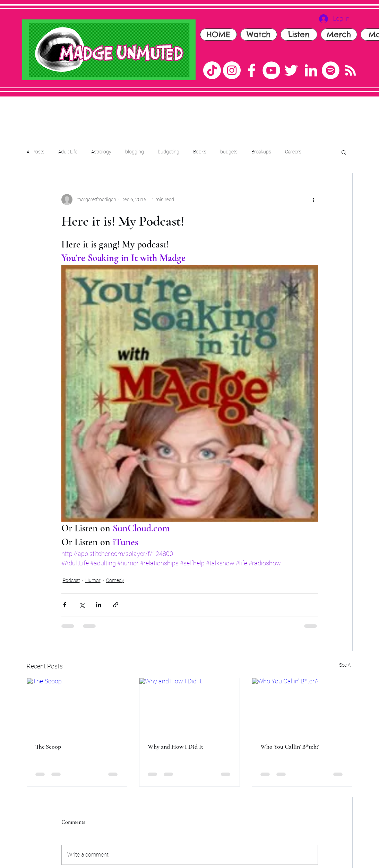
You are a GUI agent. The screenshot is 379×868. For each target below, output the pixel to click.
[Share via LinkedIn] (99, 605)
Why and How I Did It (175, 747)
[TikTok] (212, 70)
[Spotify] (331, 70)
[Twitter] (291, 70)
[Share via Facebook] (65, 605)
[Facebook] (252, 70)
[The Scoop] (77, 706)
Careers (293, 152)
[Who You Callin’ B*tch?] (302, 706)
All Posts (36, 152)
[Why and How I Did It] (189, 706)
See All (346, 665)
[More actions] (314, 200)
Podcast (71, 580)
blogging (135, 152)
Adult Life (68, 152)
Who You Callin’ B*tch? (290, 747)
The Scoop (48, 747)
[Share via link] (116, 605)
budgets (229, 152)
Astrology (101, 152)
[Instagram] (232, 70)
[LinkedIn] (311, 70)
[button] (344, 152)
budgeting (169, 152)
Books (200, 152)
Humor (93, 580)
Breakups (261, 152)
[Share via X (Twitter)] (82, 605)
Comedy (115, 580)
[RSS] (350, 70)
